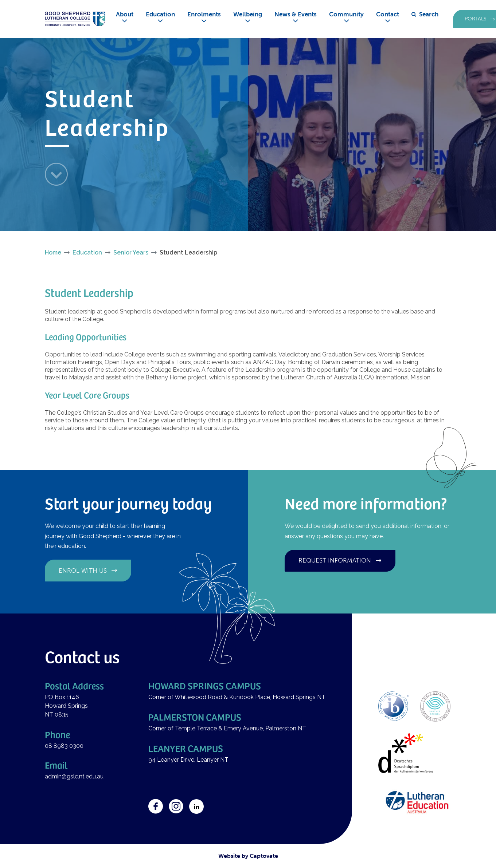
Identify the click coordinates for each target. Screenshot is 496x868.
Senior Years (131, 252)
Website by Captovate (248, 856)
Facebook (156, 806)
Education (160, 14)
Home (53, 252)
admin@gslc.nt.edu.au (75, 776)
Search (429, 14)
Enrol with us (83, 571)
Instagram (176, 806)
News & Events (296, 14)
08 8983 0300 (64, 746)
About (125, 14)
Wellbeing (248, 14)
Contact (388, 14)
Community (346, 14)
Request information (335, 560)
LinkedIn (196, 806)
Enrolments (204, 14)
